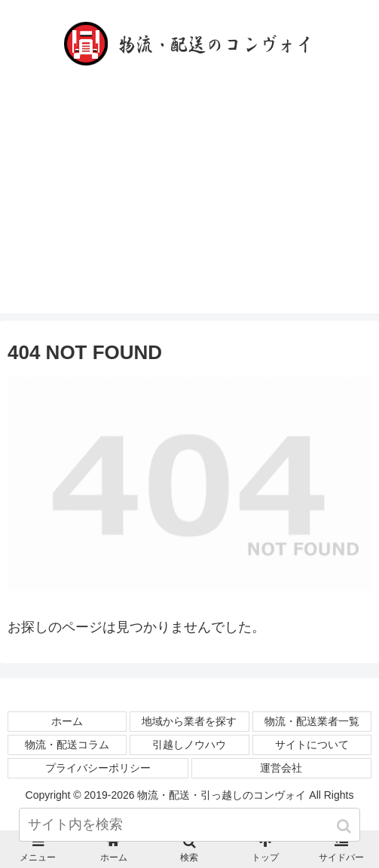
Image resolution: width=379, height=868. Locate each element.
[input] (189, 825)
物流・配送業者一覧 (312, 721)
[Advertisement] (189, 208)
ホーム (67, 721)
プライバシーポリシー (98, 768)
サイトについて (312, 745)
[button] (345, 826)
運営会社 (281, 768)
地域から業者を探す (189, 721)
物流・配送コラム (67, 745)
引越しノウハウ (189, 745)
